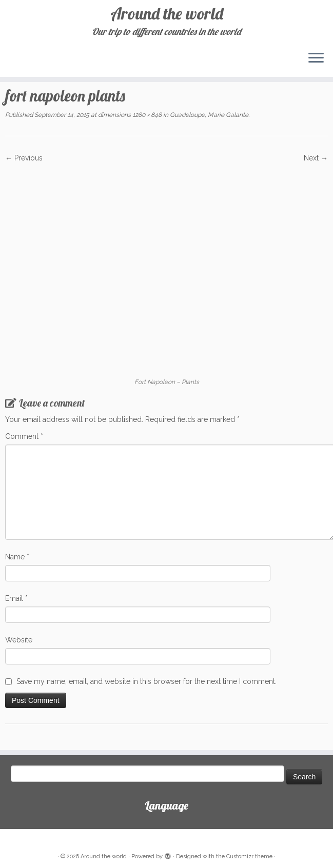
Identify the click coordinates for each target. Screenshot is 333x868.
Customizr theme (249, 856)
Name (17, 557)
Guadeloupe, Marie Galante (208, 115)
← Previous (24, 158)
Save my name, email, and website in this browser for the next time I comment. (146, 681)
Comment (24, 436)
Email (16, 598)
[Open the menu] (316, 58)
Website (19, 640)
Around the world (167, 13)
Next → (316, 158)
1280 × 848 (146, 115)
